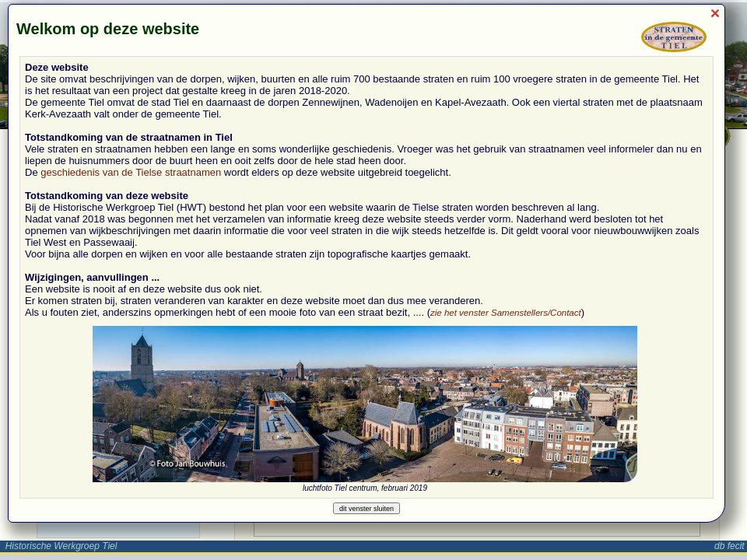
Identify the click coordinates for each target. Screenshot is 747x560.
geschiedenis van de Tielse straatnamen (131, 172)
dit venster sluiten (366, 509)
